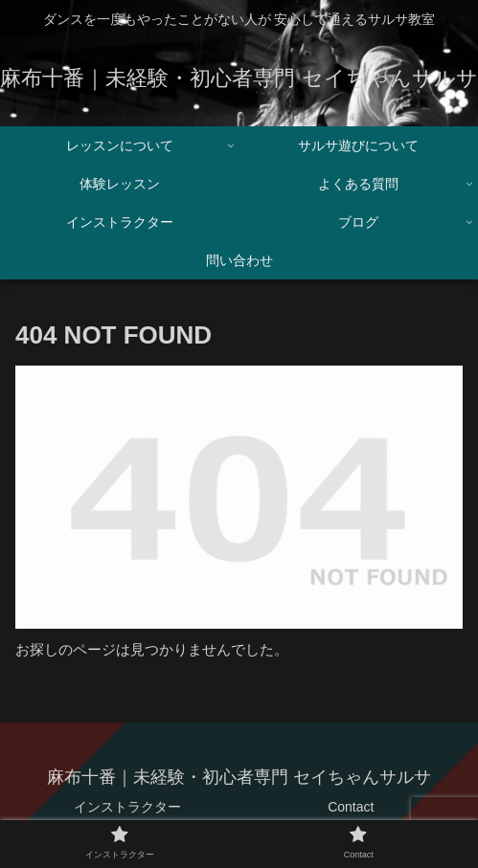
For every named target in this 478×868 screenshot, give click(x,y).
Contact (351, 807)
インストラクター (127, 807)
